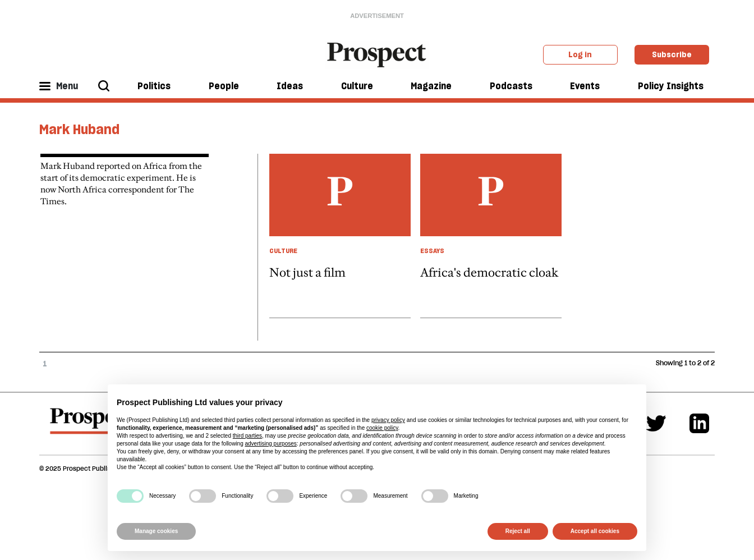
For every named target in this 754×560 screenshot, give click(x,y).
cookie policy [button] (382, 428)
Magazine (431, 86)
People (224, 86)
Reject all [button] (518, 531)
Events (585, 86)
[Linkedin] (699, 423)
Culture (357, 86)
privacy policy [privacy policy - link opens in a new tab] (388, 420)
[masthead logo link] (377, 54)
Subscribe (672, 54)
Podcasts (511, 86)
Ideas (290, 86)
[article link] (340, 236)
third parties (247, 436)
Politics (154, 86)
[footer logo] (92, 426)
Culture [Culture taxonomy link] (283, 251)
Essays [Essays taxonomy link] (432, 251)
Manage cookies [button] (156, 531)
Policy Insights (671, 86)
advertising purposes (270, 444)
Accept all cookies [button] (595, 531)
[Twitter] (656, 423)
